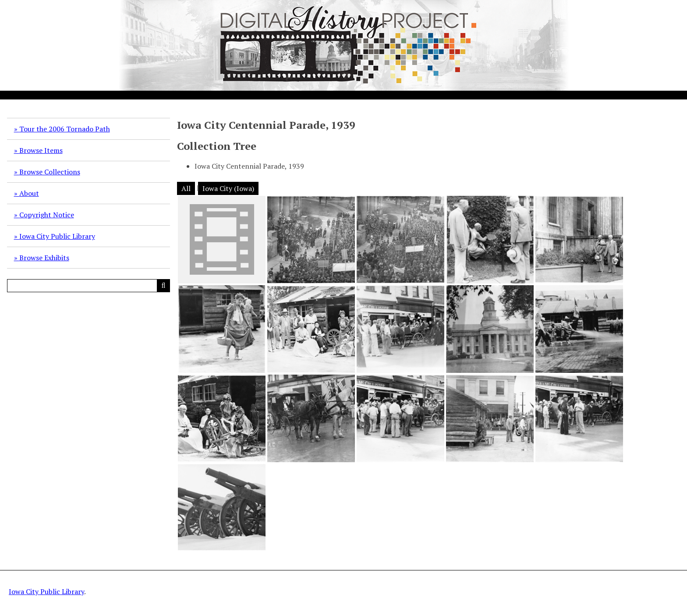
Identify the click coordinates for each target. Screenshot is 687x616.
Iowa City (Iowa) (228, 188)
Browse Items (41, 150)
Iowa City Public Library (57, 236)
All (186, 188)
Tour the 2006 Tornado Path (65, 129)
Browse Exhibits (44, 258)
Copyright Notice (47, 215)
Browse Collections (50, 172)
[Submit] (163, 286)
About (29, 193)
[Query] (89, 286)
